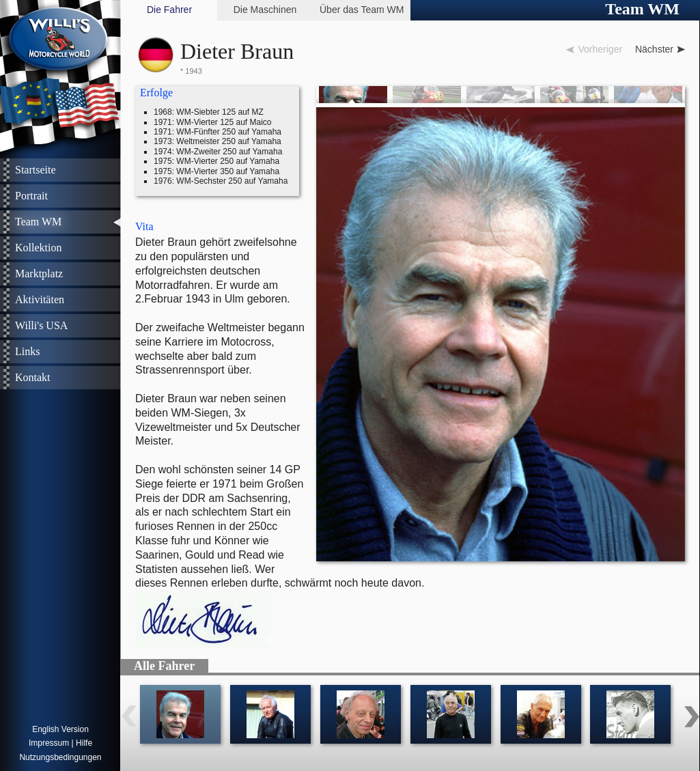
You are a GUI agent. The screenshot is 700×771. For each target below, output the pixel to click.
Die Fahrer (169, 10)
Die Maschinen (265, 10)
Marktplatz (39, 274)
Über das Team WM (362, 10)
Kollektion (38, 248)
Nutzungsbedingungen (60, 757)
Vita (144, 226)
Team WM (38, 222)
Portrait (31, 196)
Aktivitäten (40, 299)
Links (27, 351)
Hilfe (84, 743)
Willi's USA (41, 325)
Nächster (654, 49)
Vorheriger (600, 49)
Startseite (36, 170)
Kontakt (33, 377)
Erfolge (156, 93)
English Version (60, 729)
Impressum (49, 743)
